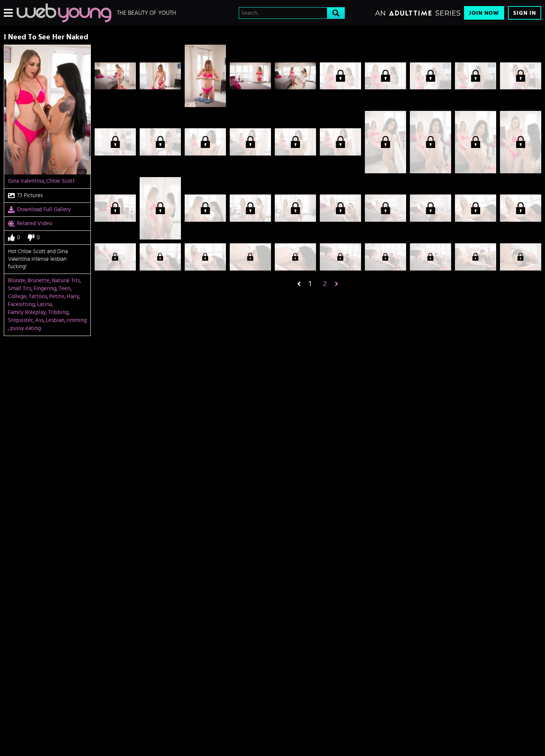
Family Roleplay (27, 312)
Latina (44, 304)
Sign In (525, 13)
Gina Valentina (26, 181)
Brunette (39, 281)
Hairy (73, 296)
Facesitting (21, 304)
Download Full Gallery (39, 210)
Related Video (30, 224)
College (17, 296)
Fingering (45, 289)
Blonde (17, 281)
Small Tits (20, 289)
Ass (39, 320)
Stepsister (20, 320)
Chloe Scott (61, 181)
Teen (65, 289)
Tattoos (38, 296)
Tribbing (58, 312)
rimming (77, 320)
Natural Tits (66, 281)
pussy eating (26, 328)
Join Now (484, 13)
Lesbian (55, 320)
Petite (57, 296)
